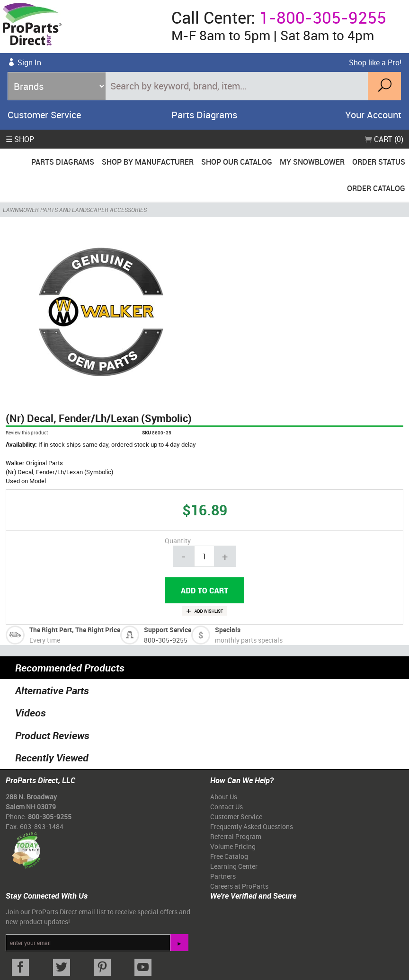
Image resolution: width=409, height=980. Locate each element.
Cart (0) (384, 139)
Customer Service (44, 115)
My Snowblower (312, 162)
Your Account (373, 115)
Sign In (29, 62)
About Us (224, 797)
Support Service (168, 630)
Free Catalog (229, 856)
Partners (223, 876)
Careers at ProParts (239, 886)
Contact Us (227, 807)
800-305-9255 (166, 640)
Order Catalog (376, 188)
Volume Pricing (233, 846)
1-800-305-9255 (323, 17)
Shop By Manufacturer (148, 162)
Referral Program (236, 836)
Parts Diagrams (204, 115)
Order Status (379, 162)
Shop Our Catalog (237, 162)
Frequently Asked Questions (252, 826)
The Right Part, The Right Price (75, 630)
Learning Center (234, 866)
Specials (228, 630)
